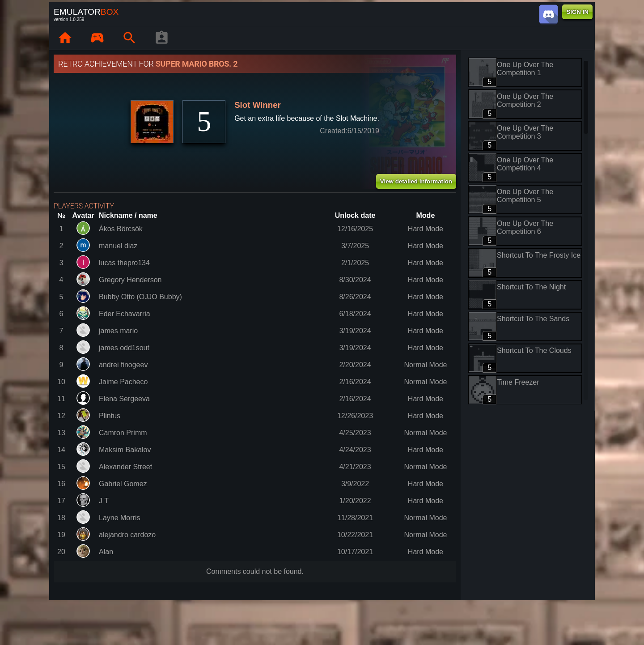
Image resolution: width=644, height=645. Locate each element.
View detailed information (416, 181)
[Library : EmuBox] (97, 38)
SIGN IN (577, 12)
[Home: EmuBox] (65, 38)
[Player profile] (161, 38)
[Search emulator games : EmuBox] (129, 38)
